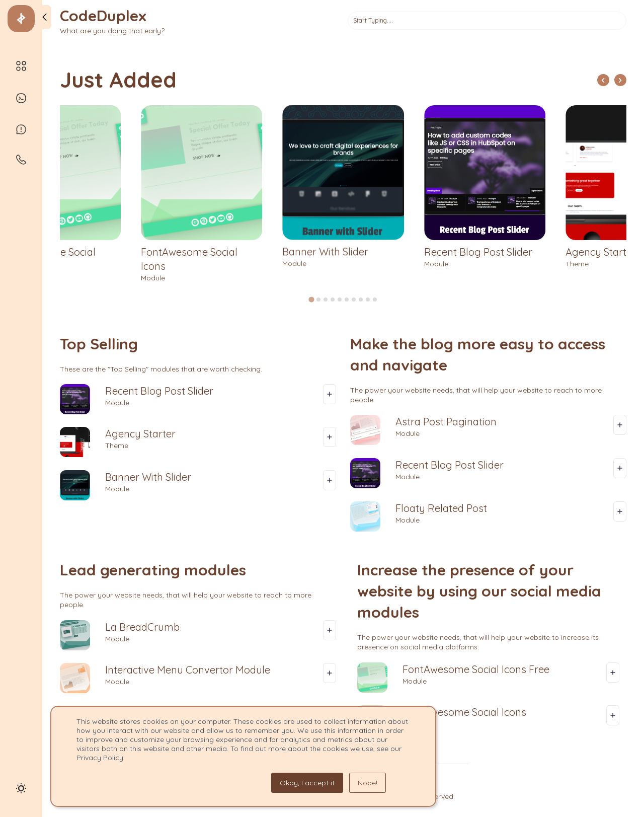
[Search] (487, 21)
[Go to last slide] (603, 80)
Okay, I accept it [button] (307, 783)
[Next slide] (620, 80)
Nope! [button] (368, 783)
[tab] (311, 299)
